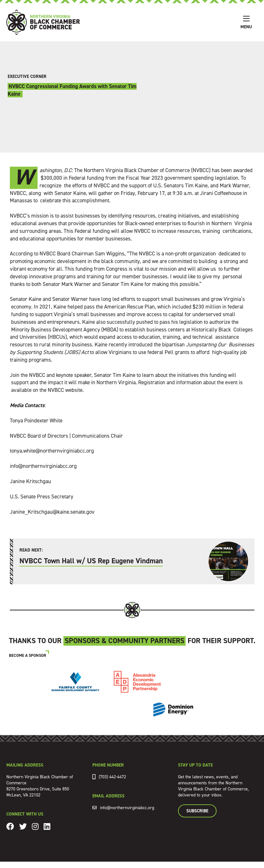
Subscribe (197, 811)
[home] (121, 22)
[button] (246, 22)
